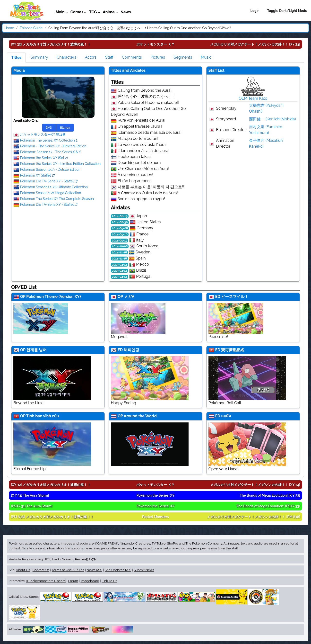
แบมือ (226, 416)
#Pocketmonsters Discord (46, 581)
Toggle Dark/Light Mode (287, 11)
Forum (73, 581)
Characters (66, 57)
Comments (132, 57)
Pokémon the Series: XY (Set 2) (44, 158)
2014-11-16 (119, 252)
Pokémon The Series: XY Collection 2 (49, 140)
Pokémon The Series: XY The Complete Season (57, 198)
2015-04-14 (120, 265)
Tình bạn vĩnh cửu (43, 416)
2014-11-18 (119, 259)
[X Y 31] (30, 495)
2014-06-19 (120, 216)
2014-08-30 (120, 222)
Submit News (144, 570)
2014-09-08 (120, 228)
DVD (49, 128)
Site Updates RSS (118, 570)
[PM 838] (254, 517)
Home (9, 28)
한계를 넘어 (36, 350)
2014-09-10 (120, 234)
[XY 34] (255, 44)
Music (206, 57)
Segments (183, 57)
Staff (109, 57)
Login (255, 11)
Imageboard (90, 581)
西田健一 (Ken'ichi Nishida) (272, 119)
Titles (16, 58)
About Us (23, 570)
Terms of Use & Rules (68, 570)
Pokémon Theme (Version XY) (53, 297)
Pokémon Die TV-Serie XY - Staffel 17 (49, 181)
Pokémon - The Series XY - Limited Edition (53, 146)
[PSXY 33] (268, 506)
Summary (39, 57)
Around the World (140, 416)
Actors (91, 57)
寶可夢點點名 (233, 350)
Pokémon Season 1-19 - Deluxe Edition (50, 169)
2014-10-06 (120, 246)
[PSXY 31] (32, 506)
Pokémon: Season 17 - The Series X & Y (51, 152)
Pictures (158, 57)
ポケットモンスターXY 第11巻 (43, 134)
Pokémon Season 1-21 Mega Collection (51, 193)
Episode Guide (31, 28)
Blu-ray (65, 128)
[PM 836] (52, 517)
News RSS (94, 570)
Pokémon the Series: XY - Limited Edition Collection (60, 163)
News (126, 12)
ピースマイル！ (235, 297)
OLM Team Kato (253, 98)
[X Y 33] (270, 495)
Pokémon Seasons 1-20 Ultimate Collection (54, 187)
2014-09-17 (120, 241)
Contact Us (41, 570)
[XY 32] (51, 44)
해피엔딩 (131, 350)
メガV (129, 297)
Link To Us (109, 581)
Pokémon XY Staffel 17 (38, 175)
